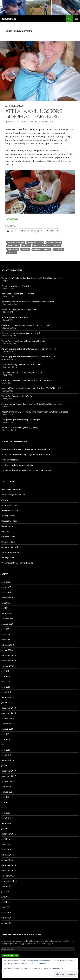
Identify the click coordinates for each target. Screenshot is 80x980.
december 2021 (9, 598)
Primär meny (76, 19)
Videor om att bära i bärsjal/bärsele (17, 563)
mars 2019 (6, 692)
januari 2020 (7, 650)
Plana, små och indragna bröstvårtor (18, 294)
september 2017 (9, 786)
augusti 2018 (7, 729)
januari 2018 (7, 766)
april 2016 (6, 844)
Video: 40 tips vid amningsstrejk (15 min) (20, 427)
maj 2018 (6, 745)
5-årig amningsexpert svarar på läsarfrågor (21, 420)
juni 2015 (6, 897)
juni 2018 (6, 739)
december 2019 (9, 655)
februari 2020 (8, 645)
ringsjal (26, 249)
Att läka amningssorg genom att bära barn (34, 114)
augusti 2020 (7, 624)
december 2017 (9, 771)
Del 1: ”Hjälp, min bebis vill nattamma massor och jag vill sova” (29, 357)
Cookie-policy (57, 968)
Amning (9, 106)
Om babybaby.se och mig (22, 465)
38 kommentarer (45, 122)
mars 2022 (6, 592)
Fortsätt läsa (13, 219)
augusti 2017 (7, 792)
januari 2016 (7, 860)
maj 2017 (6, 807)
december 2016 (9, 834)
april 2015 (6, 907)
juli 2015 (5, 891)
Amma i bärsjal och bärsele (13, 495)
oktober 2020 (8, 619)
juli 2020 (5, 629)
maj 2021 (6, 608)
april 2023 (6, 582)
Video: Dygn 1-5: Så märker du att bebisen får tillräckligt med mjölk (32, 278)
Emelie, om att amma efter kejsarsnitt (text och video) (26, 325)
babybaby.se (9, 19)
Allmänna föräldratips (11, 489)
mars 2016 (6, 849)
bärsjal (26, 246)
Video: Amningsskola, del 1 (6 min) (17, 396)
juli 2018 (5, 734)
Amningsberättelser (11, 505)
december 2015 (9, 865)
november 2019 (9, 661)
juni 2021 (6, 603)
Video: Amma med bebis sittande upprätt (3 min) (23, 341)
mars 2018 (6, 755)
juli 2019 (5, 671)
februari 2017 (8, 823)
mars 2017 (6, 818)
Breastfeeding (8, 542)
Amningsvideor (8, 516)
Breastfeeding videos (11, 547)
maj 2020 (6, 634)
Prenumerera (10, 955)
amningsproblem (36, 242)
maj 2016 (6, 839)
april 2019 (6, 687)
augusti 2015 (7, 886)
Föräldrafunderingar (10, 552)
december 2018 (9, 708)
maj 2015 (6, 902)
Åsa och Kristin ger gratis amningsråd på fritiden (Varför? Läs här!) (31, 388)
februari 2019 (8, 697)
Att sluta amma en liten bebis (15, 317)
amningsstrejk (54, 242)
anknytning (13, 246)
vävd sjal (12, 253)
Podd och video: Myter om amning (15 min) (21, 333)
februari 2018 (8, 760)
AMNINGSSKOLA (10, 510)
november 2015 (9, 870)
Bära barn (19, 106)
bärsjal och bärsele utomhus (47, 246)
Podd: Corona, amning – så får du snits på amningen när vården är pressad (35, 412)
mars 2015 (6, 912)
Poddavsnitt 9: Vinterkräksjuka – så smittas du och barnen (28, 302)
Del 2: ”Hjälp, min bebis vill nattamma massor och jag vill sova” (29, 349)
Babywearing (7, 526)
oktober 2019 (8, 666)
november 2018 (9, 713)
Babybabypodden (9, 521)
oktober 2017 (8, 781)
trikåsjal (59, 249)
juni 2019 (6, 676)
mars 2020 (6, 640)
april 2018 (6, 750)
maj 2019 (6, 682)
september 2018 (9, 724)
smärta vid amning (42, 249)
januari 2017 (7, 828)
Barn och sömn (8, 537)
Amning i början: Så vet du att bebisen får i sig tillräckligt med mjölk (32, 404)
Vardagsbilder (8, 557)
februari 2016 (8, 855)
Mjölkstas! (15, 460)
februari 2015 (8, 918)
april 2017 (6, 813)
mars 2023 (6, 587)
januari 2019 (7, 703)
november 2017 (9, 776)
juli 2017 (5, 797)
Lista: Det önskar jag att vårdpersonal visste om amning (27, 380)
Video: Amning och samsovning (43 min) (19, 309)
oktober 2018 (8, 718)
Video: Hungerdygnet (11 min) (15, 286)
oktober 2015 (8, 876)
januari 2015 (7, 923)
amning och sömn (16, 242)
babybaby (28, 122)
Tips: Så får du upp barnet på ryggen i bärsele (22, 372)
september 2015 (9, 881)
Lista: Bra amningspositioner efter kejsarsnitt (22, 364)
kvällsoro (13, 249)
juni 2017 (6, 802)
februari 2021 (8, 613)
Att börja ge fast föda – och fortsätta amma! (32, 470)
